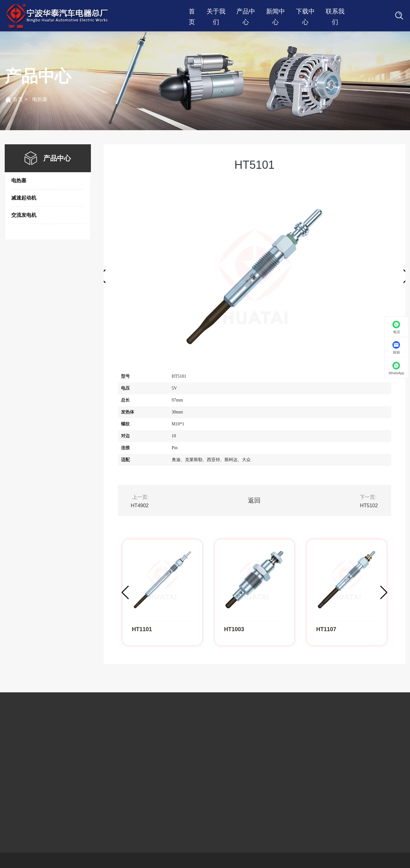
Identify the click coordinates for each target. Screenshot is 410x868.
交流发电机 (24, 215)
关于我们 (216, 12)
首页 (192, 12)
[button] (384, 593)
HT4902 (140, 506)
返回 (254, 500)
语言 (372, 16)
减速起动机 (24, 198)
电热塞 (40, 99)
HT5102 (369, 506)
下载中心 (305, 12)
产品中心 (246, 12)
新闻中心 (276, 12)
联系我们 (335, 12)
